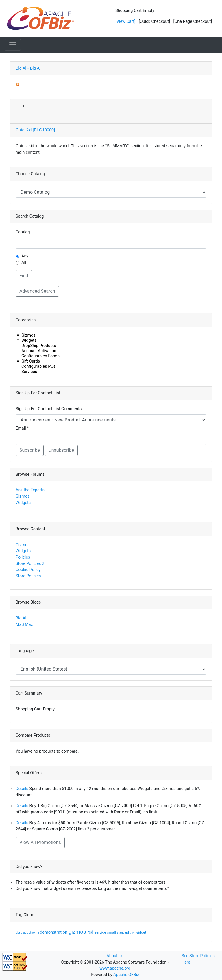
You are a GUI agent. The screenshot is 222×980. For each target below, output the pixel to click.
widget (141, 932)
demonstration (54, 932)
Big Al (21, 618)
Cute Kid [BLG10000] (35, 130)
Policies (23, 557)
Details (22, 789)
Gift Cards (31, 361)
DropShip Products (39, 346)
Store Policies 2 (30, 564)
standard (123, 933)
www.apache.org (115, 968)
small (112, 932)
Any (25, 256)
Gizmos (28, 335)
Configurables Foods (40, 356)
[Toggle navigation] (13, 45)
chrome (34, 933)
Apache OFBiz (126, 975)
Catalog (23, 232)
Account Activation (39, 351)
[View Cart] (125, 22)
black (25, 933)
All (24, 263)
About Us (115, 956)
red (91, 932)
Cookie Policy (28, 570)
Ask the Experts (30, 490)
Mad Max (24, 625)
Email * (22, 428)
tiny (133, 933)
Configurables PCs (38, 366)
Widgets (29, 340)
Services (29, 372)
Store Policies (28, 576)
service (101, 932)
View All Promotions (40, 842)
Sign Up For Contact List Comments (49, 409)
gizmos (78, 932)
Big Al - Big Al (28, 68)
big (18, 933)
